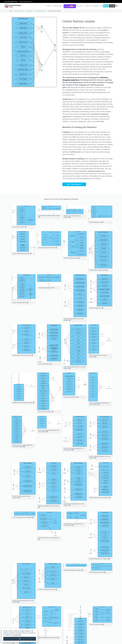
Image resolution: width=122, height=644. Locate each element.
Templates (29, 11)
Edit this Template (74, 184)
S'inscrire (106, 6)
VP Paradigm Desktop (26, 1)
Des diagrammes (19, 11)
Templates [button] (96, 6)
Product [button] (49, 6)
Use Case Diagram (40, 11)
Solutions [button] (88, 6)
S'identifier (112, 6)
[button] (58, 6)
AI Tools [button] (70, 6)
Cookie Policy (17, 635)
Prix (101, 6)
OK (20, 639)
